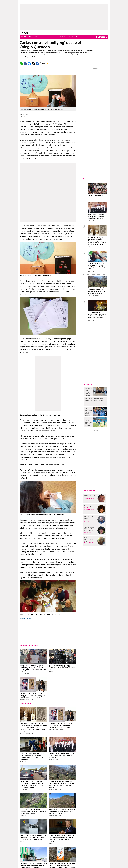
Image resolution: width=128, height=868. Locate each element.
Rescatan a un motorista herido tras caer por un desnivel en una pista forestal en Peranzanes (62, 811)
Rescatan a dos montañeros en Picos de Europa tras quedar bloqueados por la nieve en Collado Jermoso (33, 837)
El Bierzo (65, 37)
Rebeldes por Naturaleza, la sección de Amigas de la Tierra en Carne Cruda (95, 400)
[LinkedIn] (37, 64)
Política (31, 37)
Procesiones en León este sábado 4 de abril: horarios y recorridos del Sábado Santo (61, 755)
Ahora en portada (26, 704)
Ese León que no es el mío (96, 195)
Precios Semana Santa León (94, 2)
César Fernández (24, 673)
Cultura (37, 37)
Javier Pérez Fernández (87, 521)
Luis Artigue (88, 532)
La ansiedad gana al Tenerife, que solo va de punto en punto (88, 422)
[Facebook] (25, 64)
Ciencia (50, 37)
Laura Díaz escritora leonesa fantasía (64, 2)
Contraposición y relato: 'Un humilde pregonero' (89, 539)
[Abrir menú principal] (107, 33)
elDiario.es (52, 843)
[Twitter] (33, 64)
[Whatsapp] (21, 64)
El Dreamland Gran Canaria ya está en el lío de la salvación (88, 412)
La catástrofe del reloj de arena (89, 517)
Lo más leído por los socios (29, 645)
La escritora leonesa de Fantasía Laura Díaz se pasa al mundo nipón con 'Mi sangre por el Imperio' (33, 695)
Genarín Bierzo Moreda (83, 2)
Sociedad (43, 37)
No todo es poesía (89, 506)
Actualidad (24, 37)
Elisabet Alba (23, 761)
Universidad (57, 37)
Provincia (30, 618)
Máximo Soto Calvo (90, 543)
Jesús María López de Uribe (27, 699)
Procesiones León (34, 2)
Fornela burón (75, 2)
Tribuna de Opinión (89, 491)
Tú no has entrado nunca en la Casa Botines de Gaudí (89, 529)
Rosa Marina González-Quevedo (90, 509)
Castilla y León (73, 37)
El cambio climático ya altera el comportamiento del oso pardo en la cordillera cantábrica (33, 811)
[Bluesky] (29, 64)
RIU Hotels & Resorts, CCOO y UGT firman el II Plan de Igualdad (88, 392)
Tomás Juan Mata (92, 198)
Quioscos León (103, 2)
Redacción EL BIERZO (55, 789)
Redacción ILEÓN (54, 760)
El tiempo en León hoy (43, 2)
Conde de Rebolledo (52, 2)
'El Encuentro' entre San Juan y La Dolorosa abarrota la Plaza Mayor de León (62, 667)
